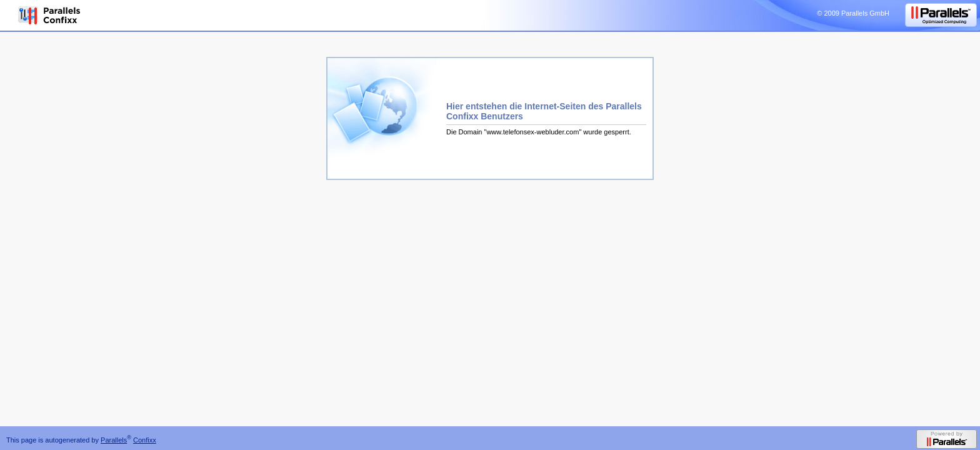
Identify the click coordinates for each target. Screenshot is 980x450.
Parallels (114, 440)
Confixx (145, 440)
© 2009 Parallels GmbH (853, 13)
